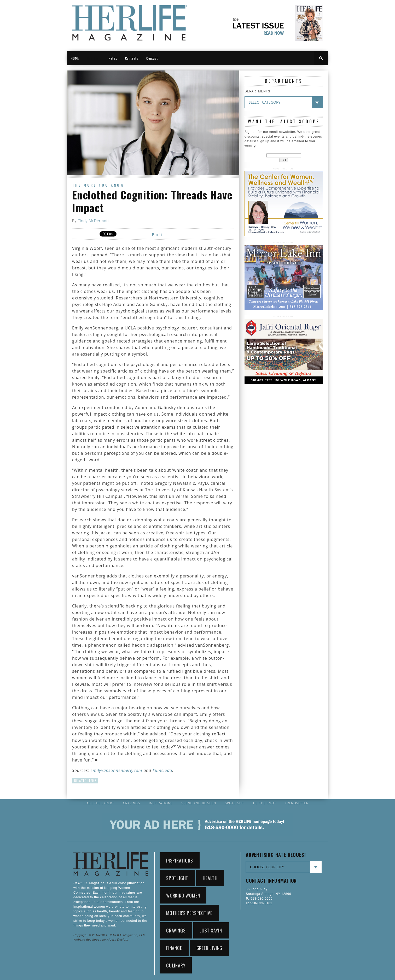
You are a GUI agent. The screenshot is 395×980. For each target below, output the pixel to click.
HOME (75, 58)
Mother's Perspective (189, 913)
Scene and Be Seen (199, 803)
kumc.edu (162, 770)
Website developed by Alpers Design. (101, 940)
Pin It (157, 235)
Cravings (132, 803)
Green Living (210, 948)
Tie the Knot (265, 803)
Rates (113, 58)
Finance (174, 948)
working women (183, 895)
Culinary (176, 965)
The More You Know (98, 185)
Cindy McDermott (93, 221)
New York (94, 58)
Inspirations (161, 803)
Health (210, 878)
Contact (152, 58)
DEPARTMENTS (257, 91)
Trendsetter (297, 803)
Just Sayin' (211, 930)
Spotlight (234, 803)
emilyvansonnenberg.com (116, 770)
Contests (132, 58)
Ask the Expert (100, 803)
